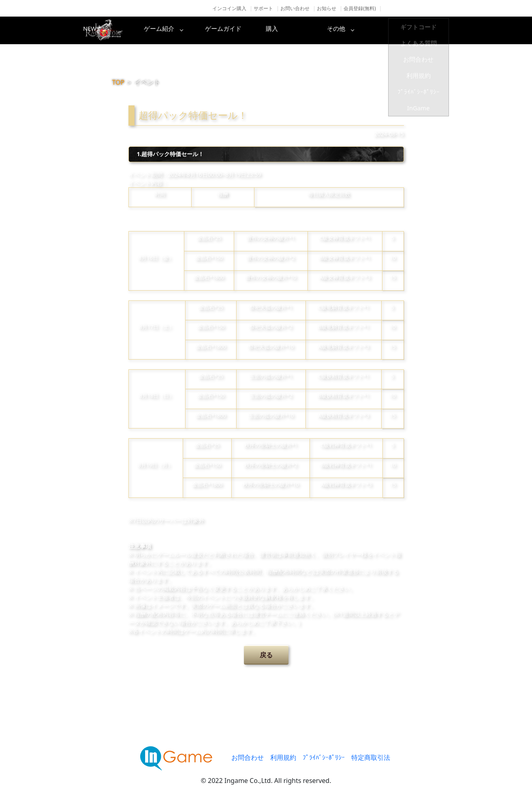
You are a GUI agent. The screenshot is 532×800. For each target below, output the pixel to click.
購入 (361, 30)
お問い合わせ (295, 8)
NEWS (167, 30)
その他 (426, 30)
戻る (266, 655)
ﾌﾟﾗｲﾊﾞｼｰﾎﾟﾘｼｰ (324, 757)
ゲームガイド (297, 30)
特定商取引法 (371, 757)
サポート (263, 8)
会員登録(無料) (360, 8)
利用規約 (283, 757)
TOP (119, 82)
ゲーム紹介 (232, 30)
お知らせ (327, 8)
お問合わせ (248, 757)
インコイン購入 (229, 8)
